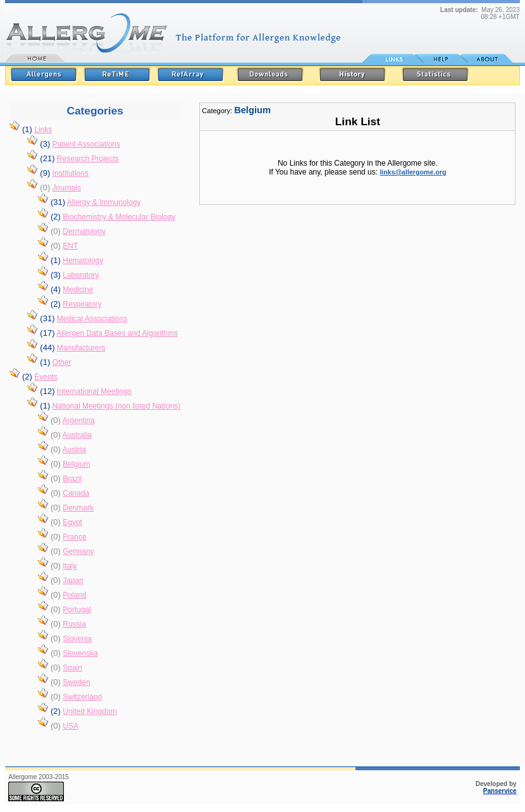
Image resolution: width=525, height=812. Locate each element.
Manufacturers (81, 348)
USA (71, 726)
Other (62, 362)
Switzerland (82, 697)
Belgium (76, 464)
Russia (74, 624)
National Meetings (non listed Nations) (117, 406)
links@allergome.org (413, 172)
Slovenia (77, 639)
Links (43, 130)
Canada (76, 493)
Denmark (78, 508)
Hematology (83, 261)
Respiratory (82, 304)
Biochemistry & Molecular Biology (119, 217)
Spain (72, 668)
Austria (74, 450)
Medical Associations (92, 319)
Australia (77, 435)
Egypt (72, 522)
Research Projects (88, 159)
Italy (70, 566)
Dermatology (84, 231)
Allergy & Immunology (104, 202)
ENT (70, 246)
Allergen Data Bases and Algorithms (117, 333)
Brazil (72, 479)
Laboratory (81, 275)
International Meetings (94, 391)
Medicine (78, 290)
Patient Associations (86, 144)
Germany (78, 551)
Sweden (76, 682)
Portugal (77, 610)
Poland (74, 595)
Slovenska (80, 653)
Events (46, 377)
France (74, 537)
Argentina (79, 421)
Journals (67, 188)
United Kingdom (90, 711)
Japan (73, 581)
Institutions (71, 173)
